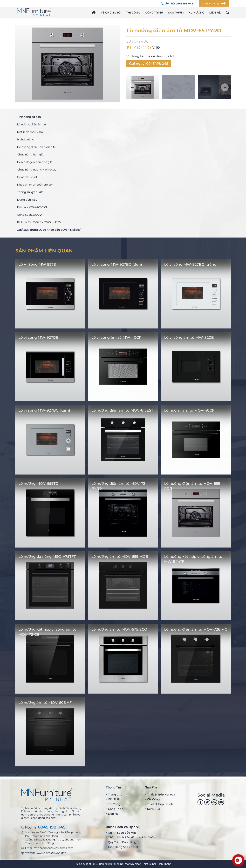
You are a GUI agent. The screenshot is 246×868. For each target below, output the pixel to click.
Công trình (154, 13)
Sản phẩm (176, 13)
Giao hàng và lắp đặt (123, 847)
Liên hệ (215, 13)
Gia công (153, 799)
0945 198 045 (52, 827)
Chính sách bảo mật (122, 833)
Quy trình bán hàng (122, 842)
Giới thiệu (115, 799)
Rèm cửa (154, 809)
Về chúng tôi (111, 13)
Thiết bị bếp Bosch (160, 804)
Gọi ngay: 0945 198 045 (149, 64)
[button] (132, 87)
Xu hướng (196, 13)
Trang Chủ (115, 795)
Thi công (133, 13)
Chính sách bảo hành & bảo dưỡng (133, 837)
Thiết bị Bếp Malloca (161, 795)
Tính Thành (164, 864)
